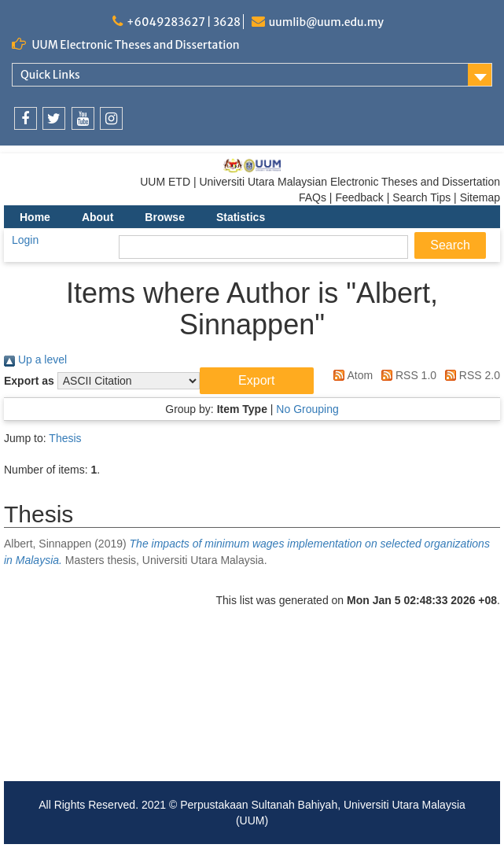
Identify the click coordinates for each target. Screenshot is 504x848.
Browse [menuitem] (165, 217)
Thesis (65, 438)
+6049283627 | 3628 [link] (184, 22)
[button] (257, 381)
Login (25, 240)
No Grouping (307, 409)
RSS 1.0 (406, 375)
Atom (350, 375)
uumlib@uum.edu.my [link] (326, 22)
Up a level (35, 359)
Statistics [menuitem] (241, 217)
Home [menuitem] (35, 217)
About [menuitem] (97, 217)
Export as (29, 381)
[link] (26, 118)
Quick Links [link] (50, 75)
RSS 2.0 (470, 375)
